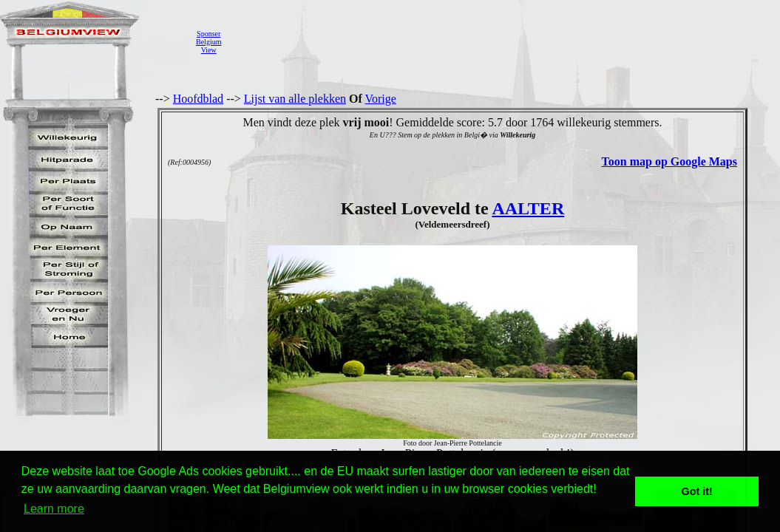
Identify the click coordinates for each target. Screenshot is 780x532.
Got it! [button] (697, 491)
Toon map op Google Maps (669, 161)
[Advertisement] (499, 41)
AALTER (528, 208)
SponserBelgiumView (208, 42)
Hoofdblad (198, 99)
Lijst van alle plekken (295, 99)
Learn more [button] (54, 509)
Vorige (381, 99)
